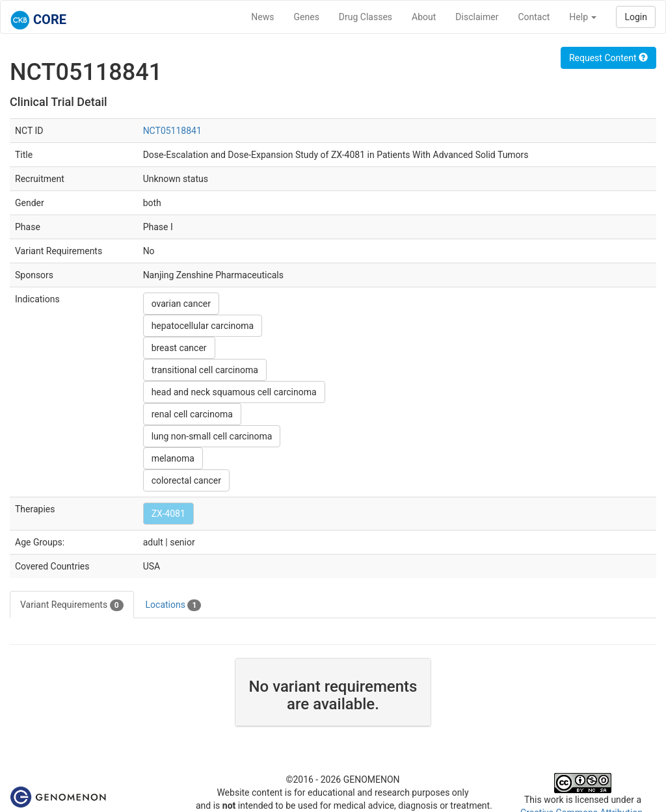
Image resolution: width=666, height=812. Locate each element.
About (424, 17)
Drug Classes (366, 17)
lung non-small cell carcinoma (212, 436)
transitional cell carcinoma (205, 370)
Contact (534, 17)
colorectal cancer (186, 480)
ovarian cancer (181, 304)
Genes (307, 17)
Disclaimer (477, 17)
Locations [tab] (174, 605)
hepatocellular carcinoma (203, 326)
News (262, 17)
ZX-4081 (168, 514)
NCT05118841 (172, 131)
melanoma (173, 458)
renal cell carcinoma (192, 414)
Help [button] (583, 17)
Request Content (608, 58)
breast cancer (179, 348)
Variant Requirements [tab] (72, 605)
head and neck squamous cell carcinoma (234, 392)
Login (636, 17)
